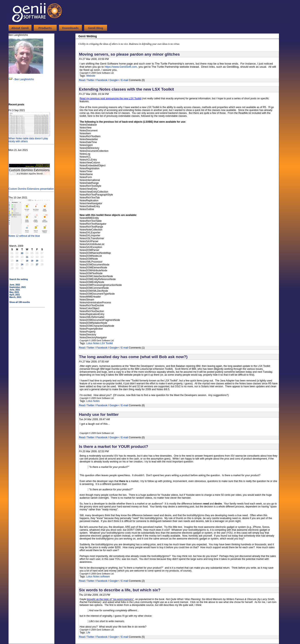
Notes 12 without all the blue (29, 234)
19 (32, 261)
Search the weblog (19, 279)
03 (22, 253)
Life (88, 633)
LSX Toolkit (106, 343)
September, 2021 (18, 287)
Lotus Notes (93, 343)
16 (17, 261)
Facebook (102, 80)
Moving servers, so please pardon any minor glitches (129, 54)
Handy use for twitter (99, 414)
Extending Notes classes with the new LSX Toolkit (126, 89)
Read (82, 80)
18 (27, 261)
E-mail (125, 80)
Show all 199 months (20, 302)
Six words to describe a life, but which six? (120, 590)
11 (27, 257)
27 (37, 265)
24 (22, 265)
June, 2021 (15, 290)
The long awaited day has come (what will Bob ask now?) (133, 357)
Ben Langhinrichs (24, 79)
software (105, 577)
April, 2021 (15, 295)
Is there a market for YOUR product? (114, 447)
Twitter (91, 80)
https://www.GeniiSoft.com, (121, 67)
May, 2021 (14, 292)
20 (37, 261)
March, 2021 (15, 297)
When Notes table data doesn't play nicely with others (29, 138)
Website (91, 76)
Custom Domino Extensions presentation (31, 187)
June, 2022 (15, 285)
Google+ (114, 80)
